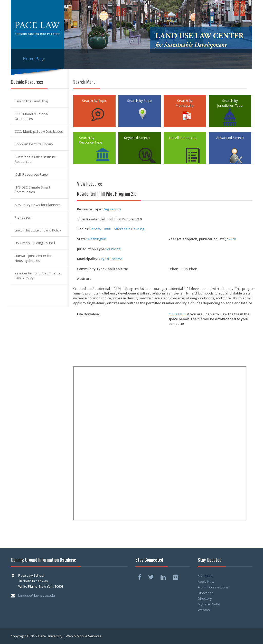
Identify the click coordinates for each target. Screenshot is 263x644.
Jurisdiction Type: (91, 249)
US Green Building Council (35, 243)
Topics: (83, 229)
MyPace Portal (209, 604)
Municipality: (88, 259)
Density (95, 229)
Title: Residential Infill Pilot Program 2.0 (109, 219)
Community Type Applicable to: (102, 269)
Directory (205, 598)
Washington (97, 239)
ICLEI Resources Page (31, 174)
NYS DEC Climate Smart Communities (32, 190)
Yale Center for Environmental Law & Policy (38, 276)
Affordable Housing (129, 229)
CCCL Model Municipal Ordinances (32, 116)
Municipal (114, 249)
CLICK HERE (177, 314)
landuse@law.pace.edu (37, 595)
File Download (89, 314)
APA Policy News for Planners (37, 205)
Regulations (112, 209)
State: (82, 239)
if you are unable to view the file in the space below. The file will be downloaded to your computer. (209, 319)
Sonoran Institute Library (34, 144)
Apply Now (206, 582)
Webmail (205, 610)
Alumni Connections (213, 587)
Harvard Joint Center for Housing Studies (33, 258)
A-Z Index (205, 576)
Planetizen (23, 217)
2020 (232, 239)
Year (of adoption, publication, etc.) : (198, 239)
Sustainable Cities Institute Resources (35, 159)
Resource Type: (90, 209)
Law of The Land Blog (31, 101)
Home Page (34, 59)
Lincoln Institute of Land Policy (38, 230)
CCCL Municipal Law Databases (39, 131)
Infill (107, 229)
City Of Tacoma (111, 259)
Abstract (84, 279)
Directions (206, 593)
